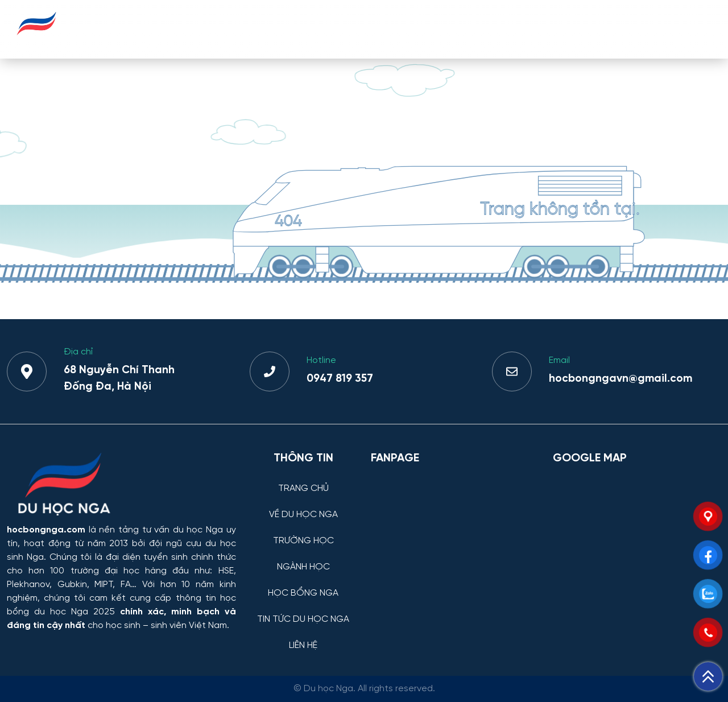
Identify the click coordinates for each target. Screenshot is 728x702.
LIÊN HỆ (687, 29)
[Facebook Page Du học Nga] (455, 532)
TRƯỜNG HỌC (327, 29)
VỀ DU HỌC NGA (239, 29)
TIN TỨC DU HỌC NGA (598, 29)
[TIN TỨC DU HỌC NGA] (303, 611)
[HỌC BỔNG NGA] (303, 585)
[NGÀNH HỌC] (303, 558)
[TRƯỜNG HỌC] (303, 532)
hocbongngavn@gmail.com (621, 379)
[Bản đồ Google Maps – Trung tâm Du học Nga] (637, 532)
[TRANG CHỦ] (303, 480)
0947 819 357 (340, 379)
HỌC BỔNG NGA (493, 29)
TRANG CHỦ (156, 29)
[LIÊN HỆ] (303, 637)
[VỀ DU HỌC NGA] (303, 506)
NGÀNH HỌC (407, 29)
